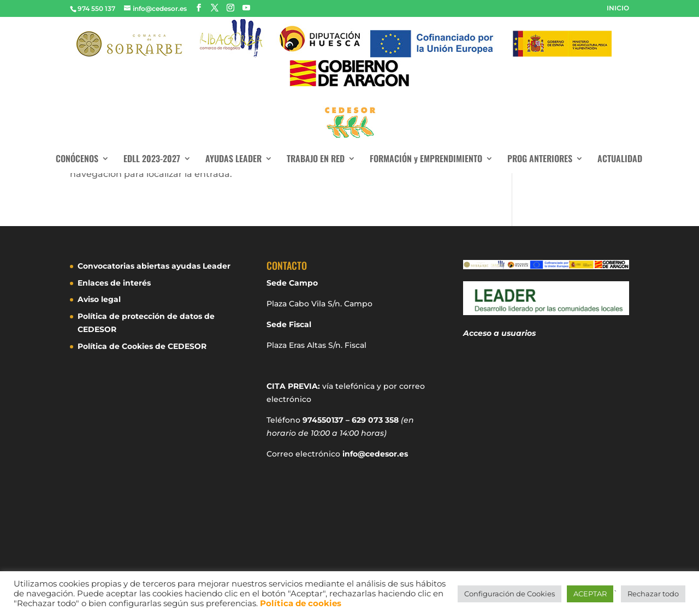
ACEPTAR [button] (590, 594)
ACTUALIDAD (620, 160)
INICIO (618, 8)
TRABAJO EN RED (316, 160)
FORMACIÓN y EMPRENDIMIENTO (426, 160)
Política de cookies (301, 603)
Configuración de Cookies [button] (510, 594)
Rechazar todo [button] (653, 594)
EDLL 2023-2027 (152, 160)
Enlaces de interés (114, 283)
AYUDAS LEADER (233, 160)
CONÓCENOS (77, 160)
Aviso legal (99, 299)
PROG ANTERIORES (540, 160)
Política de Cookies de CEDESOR (142, 346)
